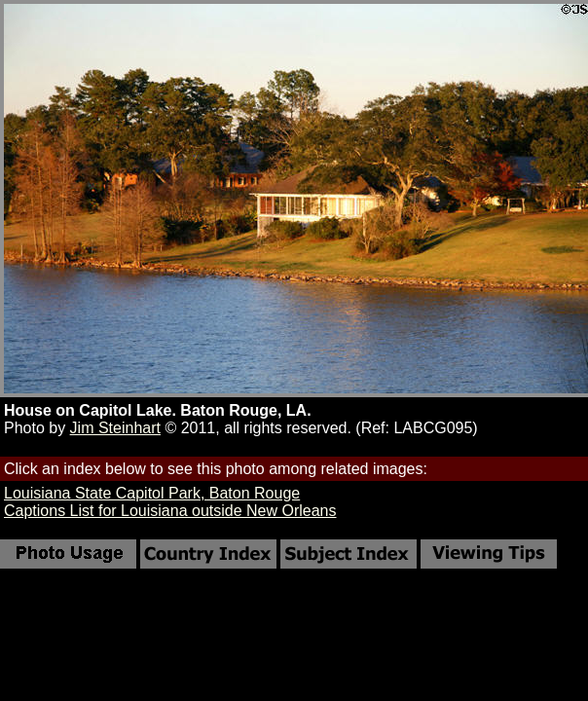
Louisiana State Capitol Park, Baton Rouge (152, 493)
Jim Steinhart (115, 428)
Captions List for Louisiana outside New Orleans (170, 511)
